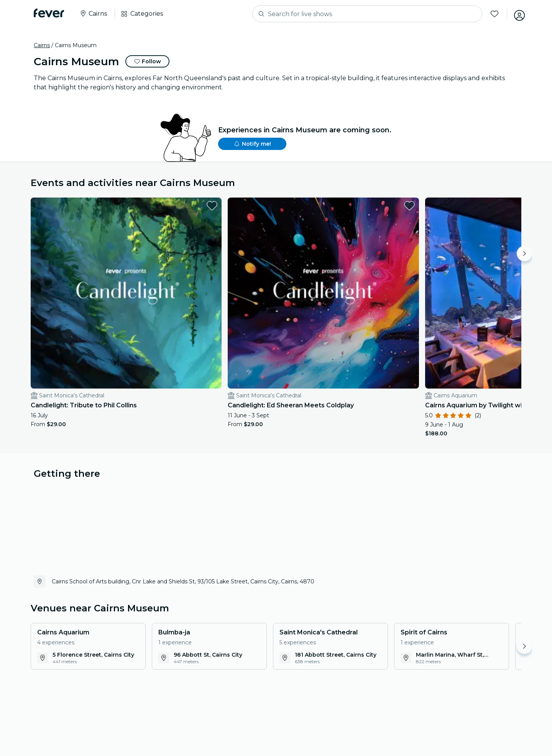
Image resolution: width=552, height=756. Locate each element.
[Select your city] (93, 14)
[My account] (516, 14)
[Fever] (49, 13)
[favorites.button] (139, 206)
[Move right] (524, 254)
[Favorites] (491, 14)
